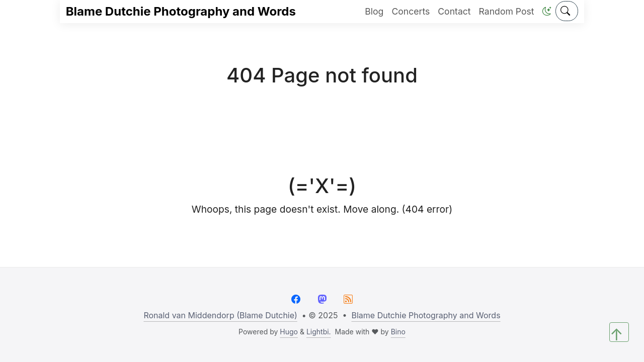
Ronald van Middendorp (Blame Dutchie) (220, 315)
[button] (547, 11)
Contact (454, 11)
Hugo (289, 332)
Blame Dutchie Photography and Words (181, 11)
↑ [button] (617, 333)
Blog (374, 11)
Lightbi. (319, 332)
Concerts (411, 11)
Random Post (507, 11)
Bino (398, 332)
